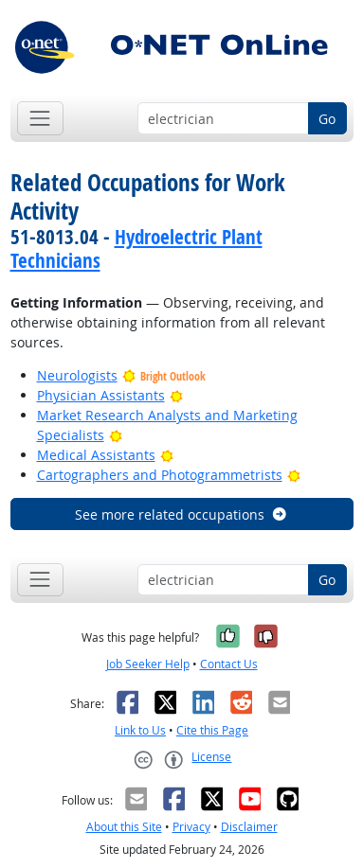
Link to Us (140, 730)
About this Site (124, 827)
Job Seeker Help (148, 664)
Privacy (191, 827)
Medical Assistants (96, 455)
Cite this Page (212, 730)
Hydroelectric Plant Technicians (136, 248)
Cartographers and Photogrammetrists (160, 475)
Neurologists (77, 375)
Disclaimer (249, 827)
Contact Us (229, 664)
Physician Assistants (101, 395)
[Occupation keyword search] (223, 118)
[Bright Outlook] (177, 395)
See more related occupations (181, 514)
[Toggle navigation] (40, 118)
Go (327, 119)
